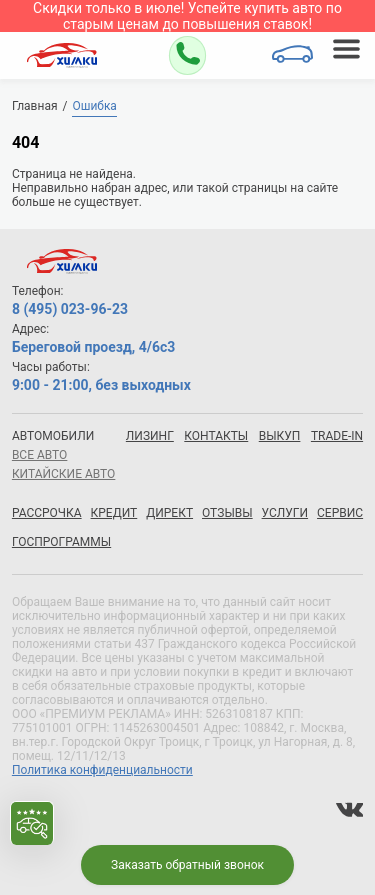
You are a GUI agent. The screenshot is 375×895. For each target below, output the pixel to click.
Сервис (340, 513)
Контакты (216, 436)
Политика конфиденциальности (102, 770)
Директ (169, 513)
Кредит (114, 513)
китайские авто (63, 474)
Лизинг (150, 436)
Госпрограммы (61, 542)
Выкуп (280, 436)
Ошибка (94, 106)
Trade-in (337, 436)
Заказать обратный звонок (187, 865)
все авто (39, 455)
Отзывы (227, 513)
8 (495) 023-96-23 (70, 309)
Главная (35, 106)
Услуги (285, 513)
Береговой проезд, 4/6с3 (93, 347)
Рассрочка (47, 513)
